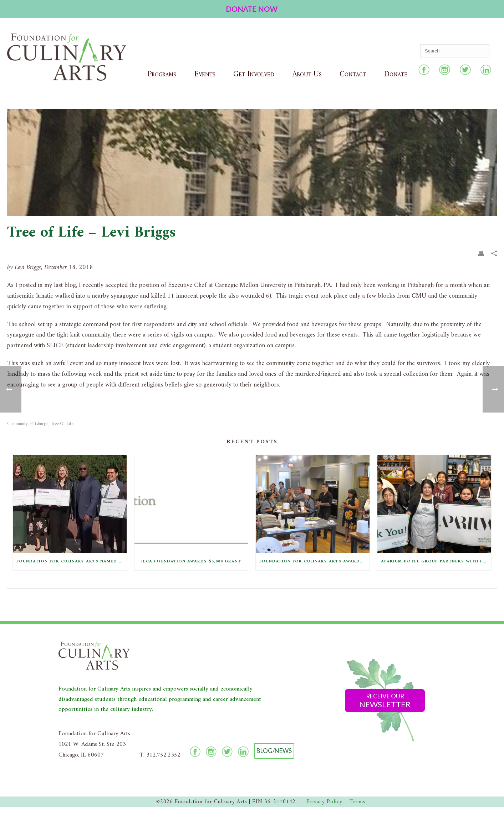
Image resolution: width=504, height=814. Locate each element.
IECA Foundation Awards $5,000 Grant (191, 562)
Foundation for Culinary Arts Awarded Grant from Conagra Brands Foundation (314, 562)
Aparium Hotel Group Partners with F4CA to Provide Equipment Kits (436, 562)
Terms (358, 802)
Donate (396, 74)
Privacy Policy (324, 802)
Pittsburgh (39, 424)
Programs (162, 74)
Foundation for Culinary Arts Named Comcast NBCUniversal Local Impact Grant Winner (72, 562)
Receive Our (385, 701)
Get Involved (254, 74)
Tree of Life (62, 424)
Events (205, 74)
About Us (307, 74)
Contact (353, 74)
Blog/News (274, 751)
